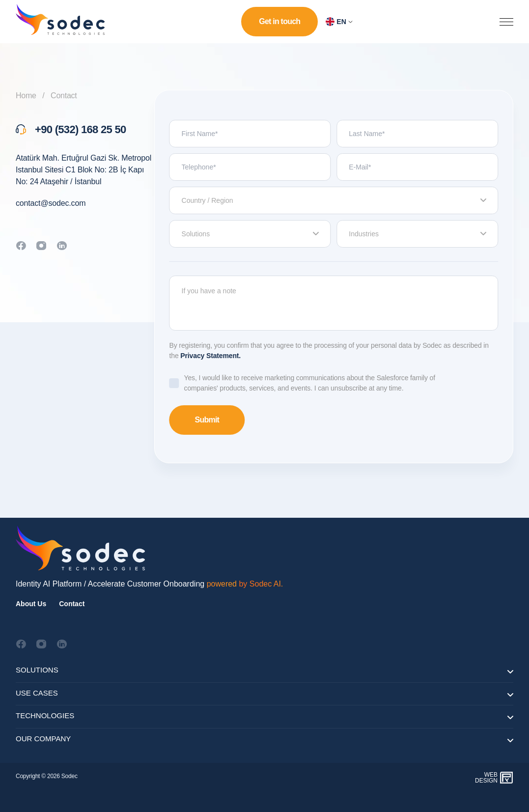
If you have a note (334, 303)
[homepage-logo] (59, 22)
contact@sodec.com (51, 203)
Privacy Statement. (210, 356)
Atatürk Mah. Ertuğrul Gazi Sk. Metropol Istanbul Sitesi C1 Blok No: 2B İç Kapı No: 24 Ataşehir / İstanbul (84, 170)
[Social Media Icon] (21, 644)
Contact (64, 96)
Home (26, 96)
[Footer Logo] (80, 548)
